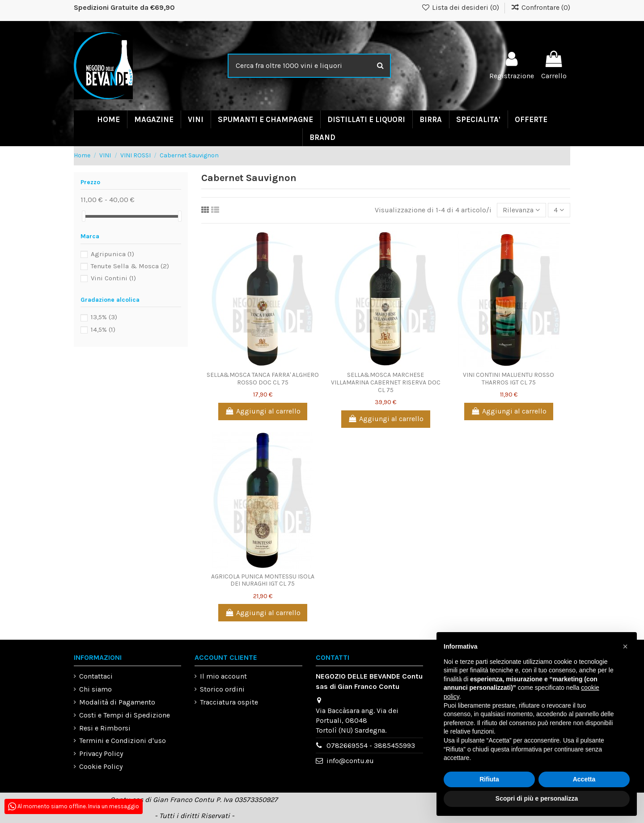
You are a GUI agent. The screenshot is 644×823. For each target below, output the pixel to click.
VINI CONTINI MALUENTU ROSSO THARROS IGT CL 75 (508, 379)
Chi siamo (95, 690)
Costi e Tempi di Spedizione (125, 715)
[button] (625, 646)
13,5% (104, 317)
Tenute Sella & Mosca (130, 266)
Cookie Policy (101, 766)
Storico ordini (222, 690)
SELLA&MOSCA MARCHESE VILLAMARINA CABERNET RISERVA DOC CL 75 (386, 383)
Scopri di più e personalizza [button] (537, 798)
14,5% (103, 329)
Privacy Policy (101, 754)
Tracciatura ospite (229, 702)
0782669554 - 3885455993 (371, 746)
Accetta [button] (584, 779)
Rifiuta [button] (489, 779)
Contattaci (96, 677)
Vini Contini (113, 278)
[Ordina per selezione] (521, 210)
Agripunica (112, 254)
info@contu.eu (350, 761)
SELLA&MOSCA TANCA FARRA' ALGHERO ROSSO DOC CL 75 (263, 379)
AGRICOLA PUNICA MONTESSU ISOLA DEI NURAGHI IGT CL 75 (263, 580)
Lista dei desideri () (461, 7)
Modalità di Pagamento (117, 702)
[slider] (84, 216)
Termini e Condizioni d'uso (123, 741)
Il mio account (223, 677)
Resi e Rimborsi (105, 728)
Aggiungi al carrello (263, 411)
